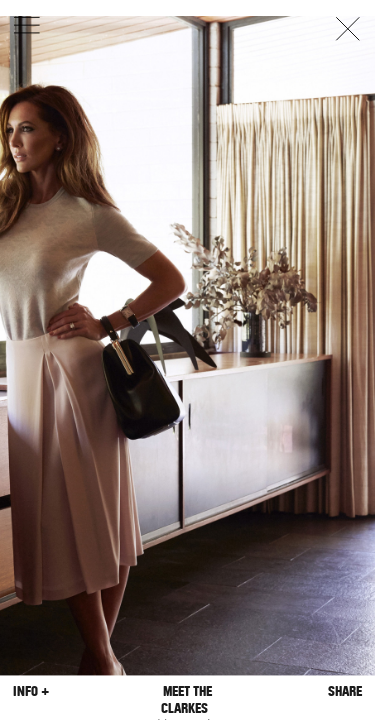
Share (345, 691)
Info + (31, 691)
